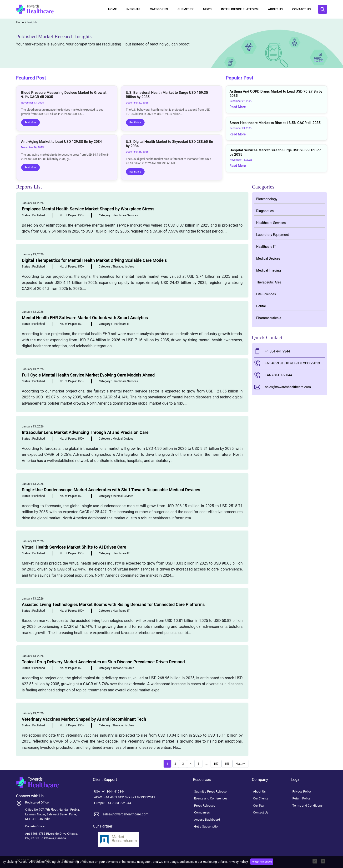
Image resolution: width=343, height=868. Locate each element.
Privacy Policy (238, 862)
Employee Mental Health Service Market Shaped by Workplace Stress (88, 209)
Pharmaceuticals (269, 318)
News (207, 9)
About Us (275, 9)
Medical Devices (268, 258)
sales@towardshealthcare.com (283, 387)
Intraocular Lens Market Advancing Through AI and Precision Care (85, 432)
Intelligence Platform (240, 9)
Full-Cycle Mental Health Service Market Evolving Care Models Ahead (88, 375)
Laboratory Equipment (273, 235)
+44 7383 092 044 (273, 375)
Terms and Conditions (308, 806)
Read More (30, 122)
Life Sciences (266, 294)
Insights (133, 9)
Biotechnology (267, 199)
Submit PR (185, 9)
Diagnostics (265, 211)
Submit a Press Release (210, 791)
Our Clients (261, 798)
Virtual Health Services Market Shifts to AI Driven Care (74, 547)
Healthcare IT (266, 247)
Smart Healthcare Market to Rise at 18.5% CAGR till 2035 (275, 123)
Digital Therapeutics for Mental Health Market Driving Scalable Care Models (94, 260)
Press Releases (205, 806)
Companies (202, 812)
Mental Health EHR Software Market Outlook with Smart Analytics (85, 318)
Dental (261, 306)
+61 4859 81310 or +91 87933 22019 (287, 363)
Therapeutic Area (269, 282)
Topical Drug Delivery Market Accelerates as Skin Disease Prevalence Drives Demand (103, 662)
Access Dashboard (207, 820)
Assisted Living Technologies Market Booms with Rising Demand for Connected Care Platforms (113, 604)
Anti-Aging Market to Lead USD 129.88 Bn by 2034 (62, 142)
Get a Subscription (207, 826)
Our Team (260, 806)
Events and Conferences (211, 798)
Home (113, 9)
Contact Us (302, 9)
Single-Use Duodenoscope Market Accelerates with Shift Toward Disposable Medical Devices (111, 490)
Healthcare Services (271, 223)
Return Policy (302, 798)
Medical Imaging (269, 270)
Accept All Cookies (262, 862)
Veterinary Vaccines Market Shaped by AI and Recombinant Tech (84, 719)
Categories (159, 9)
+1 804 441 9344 (272, 351)
